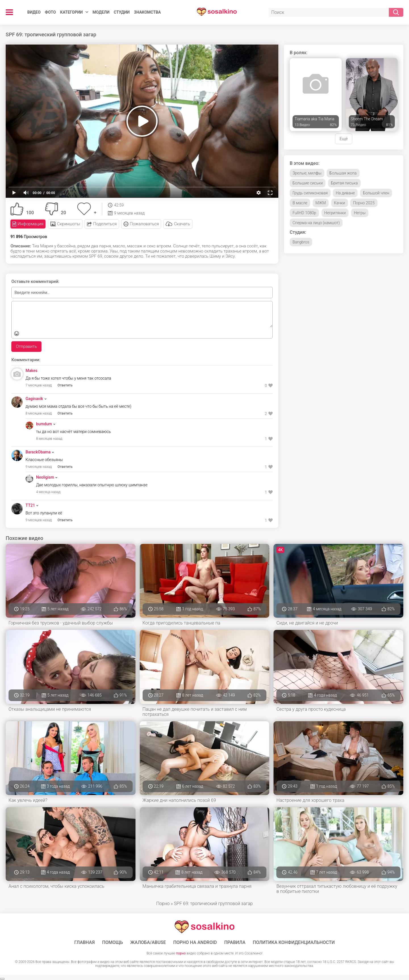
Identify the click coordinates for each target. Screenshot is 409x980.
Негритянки (335, 213)
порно (181, 953)
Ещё (344, 139)
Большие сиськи (308, 183)
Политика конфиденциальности (294, 943)
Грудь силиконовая (310, 193)
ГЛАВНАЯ (84, 943)
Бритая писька (344, 183)
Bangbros (301, 242)
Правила (235, 943)
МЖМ (321, 203)
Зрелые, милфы (307, 173)
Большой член (376, 193)
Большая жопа (343, 173)
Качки (340, 203)
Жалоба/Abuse (148, 943)
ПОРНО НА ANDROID (195, 943)
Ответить (65, 385)
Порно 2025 (364, 203)
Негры (360, 213)
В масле (300, 203)
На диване (345, 193)
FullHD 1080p (304, 213)
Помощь (113, 943)
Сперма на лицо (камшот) (316, 223)
